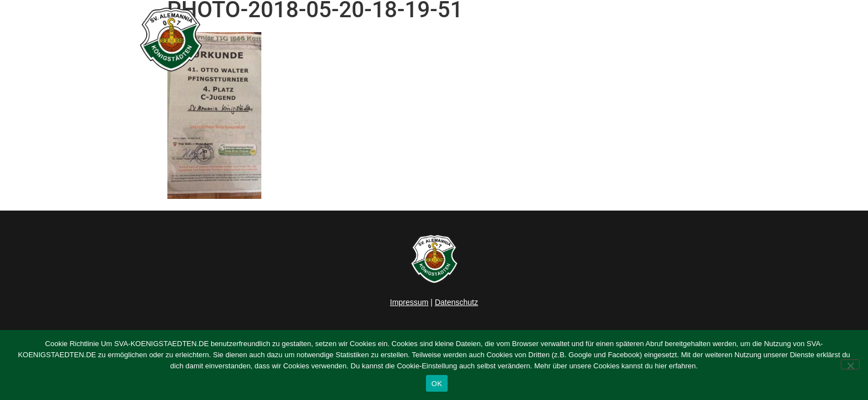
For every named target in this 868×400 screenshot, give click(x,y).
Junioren (537, 39)
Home (393, 39)
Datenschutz (457, 302)
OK (437, 384)
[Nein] (850, 364)
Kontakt (720, 39)
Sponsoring (661, 39)
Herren (480, 39)
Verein (599, 39)
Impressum (409, 302)
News (436, 39)
